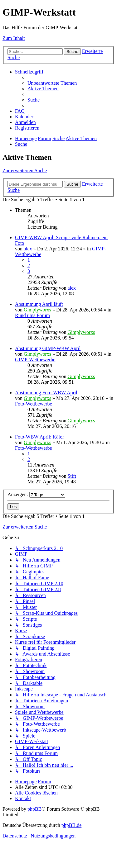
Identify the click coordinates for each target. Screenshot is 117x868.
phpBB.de (71, 825)
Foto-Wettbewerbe (34, 404)
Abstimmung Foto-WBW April (46, 393)
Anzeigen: (36, 494)
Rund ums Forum (32, 315)
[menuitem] (52, 83)
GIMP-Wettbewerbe (35, 360)
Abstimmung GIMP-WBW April (48, 348)
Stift (72, 476)
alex (28, 249)
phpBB (34, 809)
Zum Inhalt (14, 38)
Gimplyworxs (37, 310)
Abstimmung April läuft (39, 304)
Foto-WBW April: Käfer (39, 437)
